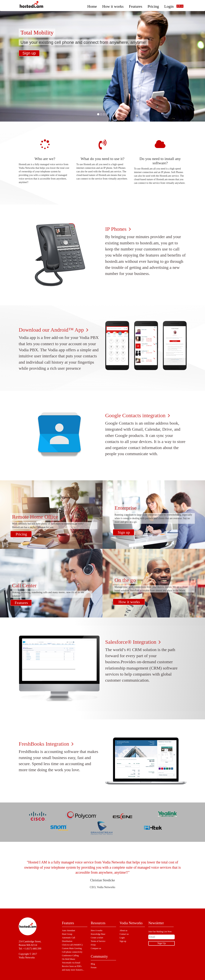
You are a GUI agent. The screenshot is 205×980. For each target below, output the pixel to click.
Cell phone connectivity (72, 952)
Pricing (153, 5)
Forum (94, 967)
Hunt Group (67, 934)
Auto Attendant (69, 930)
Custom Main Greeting (72, 948)
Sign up (29, 53)
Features (136, 5)
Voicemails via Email (71, 963)
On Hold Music (69, 959)
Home (92, 5)
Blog (93, 964)
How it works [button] (113, 5)
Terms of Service (98, 941)
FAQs (93, 945)
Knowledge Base (98, 934)
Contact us (124, 934)
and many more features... (73, 970)
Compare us (96, 948)
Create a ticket (97, 938)
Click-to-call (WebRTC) (72, 945)
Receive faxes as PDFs (72, 966)
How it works (129, 602)
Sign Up (162, 943)
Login (169, 5)
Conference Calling (70, 956)
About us (124, 930)
